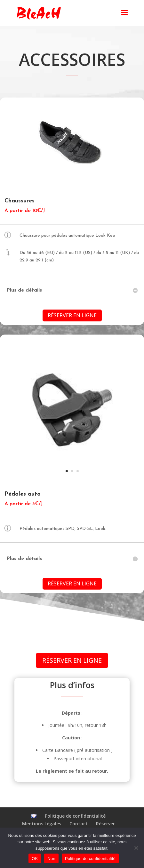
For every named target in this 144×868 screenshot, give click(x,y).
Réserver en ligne (72, 315)
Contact (79, 824)
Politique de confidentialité (75, 816)
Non (51, 859)
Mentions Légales (42, 824)
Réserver (105, 824)
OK (35, 859)
